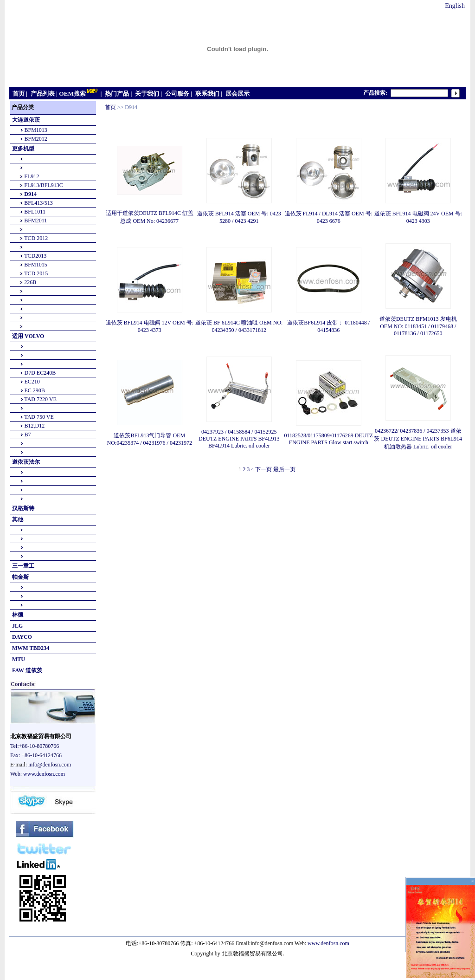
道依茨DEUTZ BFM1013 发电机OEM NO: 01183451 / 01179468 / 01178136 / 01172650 (418, 326)
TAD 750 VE (39, 417)
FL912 (32, 176)
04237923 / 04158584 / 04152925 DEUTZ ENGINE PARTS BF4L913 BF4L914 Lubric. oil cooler (239, 439)
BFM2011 (35, 221)
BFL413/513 (38, 203)
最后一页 (284, 469)
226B (30, 282)
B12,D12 (35, 426)
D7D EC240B (40, 373)
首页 (110, 107)
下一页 (263, 469)
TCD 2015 (36, 273)
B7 (28, 435)
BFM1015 (35, 265)
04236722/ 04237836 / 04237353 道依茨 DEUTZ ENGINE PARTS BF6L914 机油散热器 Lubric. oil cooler (418, 439)
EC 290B (35, 390)
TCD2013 (35, 256)
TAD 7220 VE (40, 399)
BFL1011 (35, 212)
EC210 (32, 382)
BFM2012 (36, 139)
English (455, 6)
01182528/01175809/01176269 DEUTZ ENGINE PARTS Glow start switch (328, 439)
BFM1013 (36, 130)
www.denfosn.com (44, 774)
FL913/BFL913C (43, 185)
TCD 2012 (36, 238)
